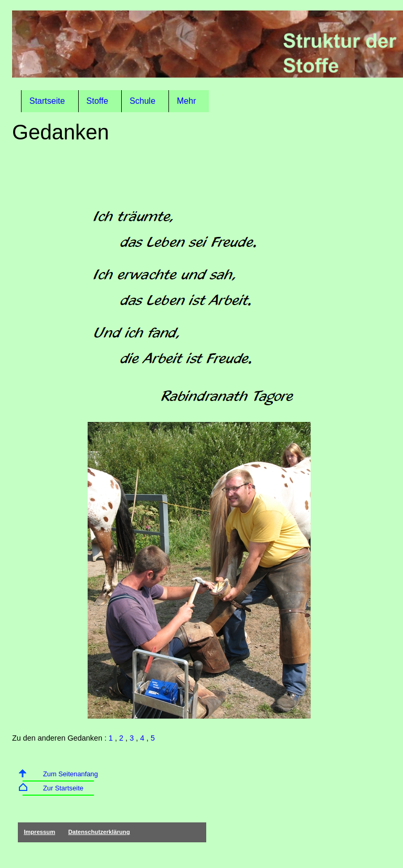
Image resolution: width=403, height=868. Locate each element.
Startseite (47, 101)
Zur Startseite (63, 788)
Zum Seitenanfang (71, 774)
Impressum (39, 832)
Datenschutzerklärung (99, 832)
